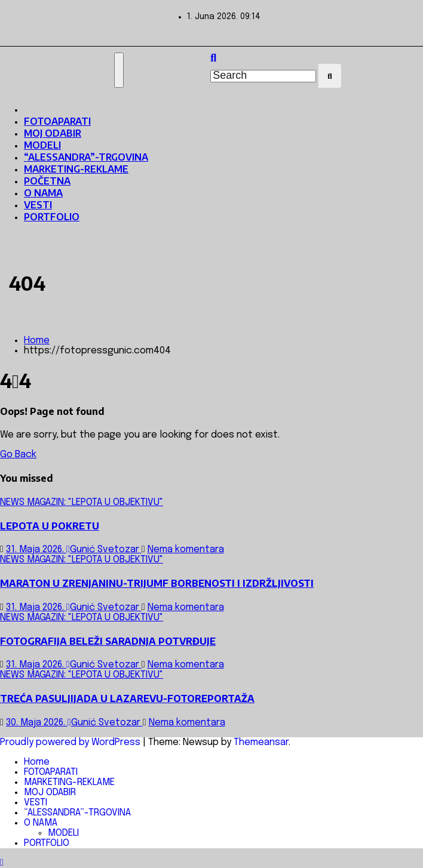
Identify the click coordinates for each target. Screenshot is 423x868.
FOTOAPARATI (57, 121)
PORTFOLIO (52, 217)
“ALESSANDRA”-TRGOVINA (86, 157)
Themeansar (261, 742)
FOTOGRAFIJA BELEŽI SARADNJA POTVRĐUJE (108, 641)
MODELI (42, 145)
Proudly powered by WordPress (71, 742)
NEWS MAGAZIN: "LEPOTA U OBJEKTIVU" (82, 502)
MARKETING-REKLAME (76, 169)
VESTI (38, 205)
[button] (213, 59)
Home (37, 341)
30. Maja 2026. (37, 723)
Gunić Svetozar (104, 550)
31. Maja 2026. (36, 550)
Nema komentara (186, 550)
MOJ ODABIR (53, 133)
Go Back (18, 455)
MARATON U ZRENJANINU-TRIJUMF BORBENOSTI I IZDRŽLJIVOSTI (157, 583)
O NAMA (43, 193)
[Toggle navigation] (119, 70)
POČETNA (47, 181)
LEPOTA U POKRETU (50, 526)
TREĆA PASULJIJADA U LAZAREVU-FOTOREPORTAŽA (127, 698)
